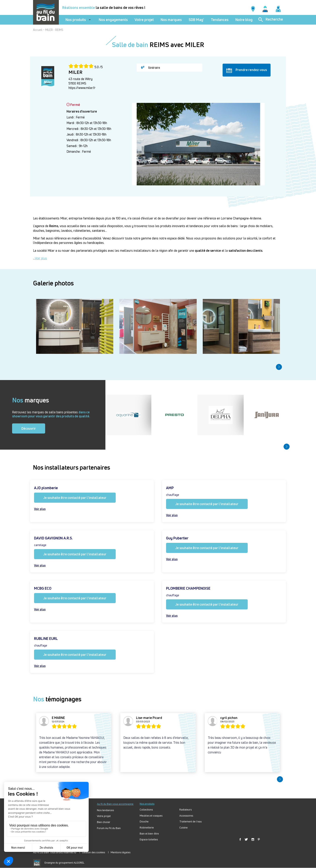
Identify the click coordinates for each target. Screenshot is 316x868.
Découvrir (29, 428)
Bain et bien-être (149, 834)
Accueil (38, 30)
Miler (64, 218)
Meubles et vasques (151, 816)
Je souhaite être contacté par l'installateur (75, 498)
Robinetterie (147, 828)
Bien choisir (104, 822)
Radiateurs (186, 810)
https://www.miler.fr (82, 88)
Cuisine (183, 828)
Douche (144, 822)
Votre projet (144, 20)
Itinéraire (151, 68)
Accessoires (186, 816)
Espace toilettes (149, 839)
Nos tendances (105, 810)
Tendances (220, 20)
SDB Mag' (196, 20)
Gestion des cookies (94, 852)
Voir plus (41, 258)
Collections (146, 810)
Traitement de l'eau (191, 822)
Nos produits (76, 20)
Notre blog (244, 20)
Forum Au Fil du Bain (109, 828)
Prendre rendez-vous (247, 70)
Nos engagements (113, 20)
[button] (279, 367)
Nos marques (171, 20)
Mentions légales (121, 852)
